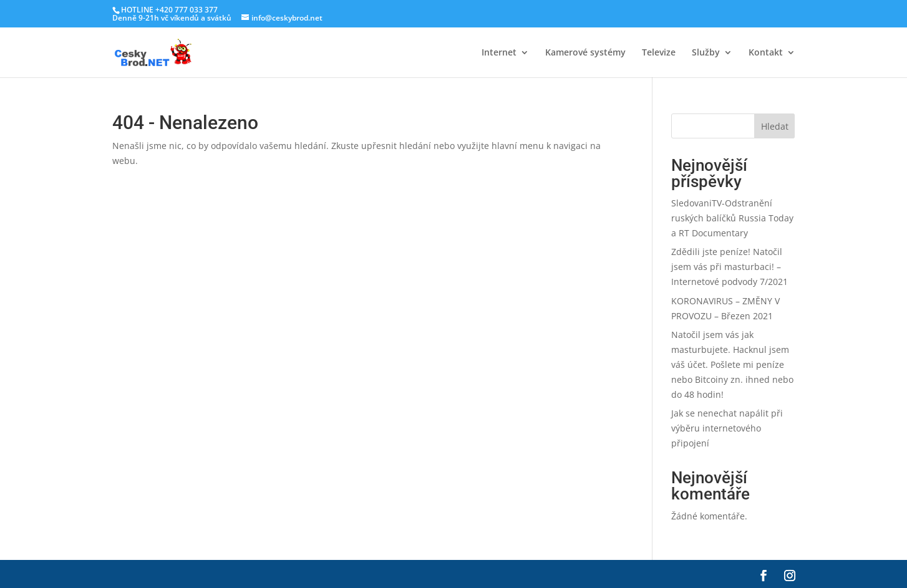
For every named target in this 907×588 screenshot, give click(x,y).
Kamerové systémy (585, 53)
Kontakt (766, 53)
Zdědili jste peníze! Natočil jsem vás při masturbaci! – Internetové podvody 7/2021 (730, 267)
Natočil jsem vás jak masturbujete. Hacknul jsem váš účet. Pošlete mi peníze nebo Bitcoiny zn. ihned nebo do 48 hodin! (732, 364)
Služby (706, 53)
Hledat (775, 126)
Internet (499, 53)
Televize (659, 53)
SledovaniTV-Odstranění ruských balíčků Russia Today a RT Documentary (732, 218)
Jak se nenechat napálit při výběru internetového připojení (727, 428)
